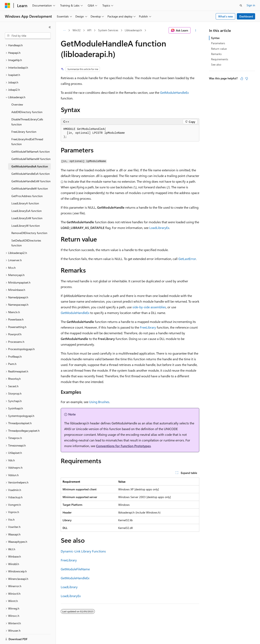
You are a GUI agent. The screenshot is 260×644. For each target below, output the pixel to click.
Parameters (218, 43)
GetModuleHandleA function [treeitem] (30, 152)
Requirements (220, 59)
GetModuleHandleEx (174, 92)
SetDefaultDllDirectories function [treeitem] (26, 229)
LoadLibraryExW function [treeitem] (27, 204)
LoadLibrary (69, 587)
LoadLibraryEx (159, 228)
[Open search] (241, 5)
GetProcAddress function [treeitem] (27, 182)
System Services (108, 30)
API (89, 30)
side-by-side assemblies (149, 307)
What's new (226, 16)
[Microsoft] (8, 5)
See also (216, 64)
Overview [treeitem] (17, 90)
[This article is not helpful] (247, 79)
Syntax (215, 38)
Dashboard (246, 16)
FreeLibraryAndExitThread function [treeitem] (27, 128)
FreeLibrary (148, 327)
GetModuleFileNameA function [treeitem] (31, 138)
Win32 (77, 30)
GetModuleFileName (75, 569)
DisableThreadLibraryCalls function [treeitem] (27, 108)
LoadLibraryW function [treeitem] (26, 212)
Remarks (216, 54)
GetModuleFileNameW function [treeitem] (31, 145)
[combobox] (28, 36)
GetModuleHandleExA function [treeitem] (31, 160)
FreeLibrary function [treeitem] (24, 118)
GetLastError (187, 259)
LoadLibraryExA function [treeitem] (27, 197)
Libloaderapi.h (133, 30)
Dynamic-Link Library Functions (83, 551)
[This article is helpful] (242, 79)
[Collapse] (50, 27)
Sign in (251, 5)
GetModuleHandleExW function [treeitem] (31, 167)
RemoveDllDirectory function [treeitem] (29, 219)
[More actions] (196, 30)
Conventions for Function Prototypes (123, 446)
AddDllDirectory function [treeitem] (27, 98)
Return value (219, 49)
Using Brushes (99, 402)
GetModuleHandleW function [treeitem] (30, 174)
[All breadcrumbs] (64, 30)
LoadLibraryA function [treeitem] (25, 189)
